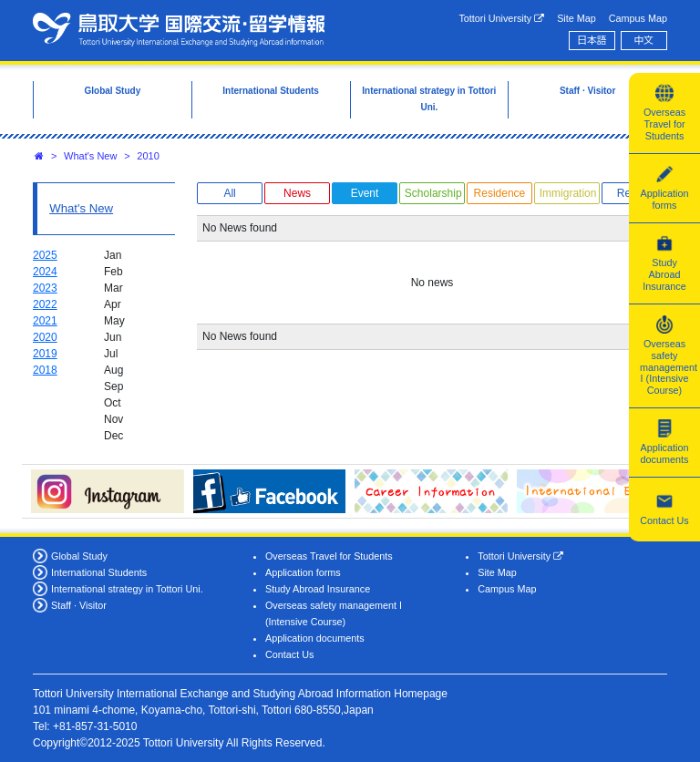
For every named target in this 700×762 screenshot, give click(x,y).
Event (365, 193)
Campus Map (638, 18)
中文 (644, 40)
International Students (99, 572)
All (229, 193)
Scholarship (433, 193)
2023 (45, 288)
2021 (45, 321)
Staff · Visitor (79, 605)
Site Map (576, 18)
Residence (500, 193)
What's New (90, 156)
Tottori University (501, 19)
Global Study (79, 556)
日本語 (592, 40)
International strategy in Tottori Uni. (127, 589)
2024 (45, 272)
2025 (45, 255)
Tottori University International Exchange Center (179, 29)
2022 (45, 304)
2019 (45, 354)
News (297, 193)
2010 (148, 156)
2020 (45, 337)
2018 (45, 370)
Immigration (568, 193)
